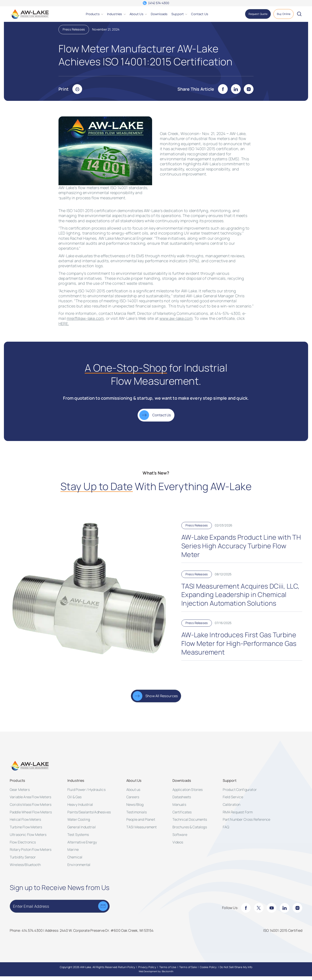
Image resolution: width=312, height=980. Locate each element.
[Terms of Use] (168, 971)
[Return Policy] (127, 971)
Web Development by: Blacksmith (156, 975)
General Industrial (82, 831)
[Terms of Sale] (188, 971)
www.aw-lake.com (176, 322)
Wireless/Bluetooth (25, 868)
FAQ (226, 831)
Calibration (232, 808)
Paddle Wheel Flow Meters (31, 816)
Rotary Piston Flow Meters (31, 853)
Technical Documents (190, 823)
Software (180, 838)
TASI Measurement (142, 831)
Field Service (233, 801)
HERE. (64, 327)
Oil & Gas (74, 801)
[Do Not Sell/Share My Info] (236, 971)
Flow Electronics (23, 846)
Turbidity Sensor (23, 861)
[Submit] (103, 910)
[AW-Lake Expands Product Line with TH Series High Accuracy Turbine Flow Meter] (242, 546)
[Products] (93, 14)
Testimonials (136, 816)
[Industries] (115, 14)
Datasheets (182, 801)
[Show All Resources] (156, 700)
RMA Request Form (238, 816)
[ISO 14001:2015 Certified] (283, 934)
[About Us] (136, 14)
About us (133, 793)
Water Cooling (79, 823)
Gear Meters (20, 793)
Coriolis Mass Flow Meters (31, 808)
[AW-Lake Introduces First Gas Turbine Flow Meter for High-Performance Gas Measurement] (242, 644)
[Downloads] (159, 14)
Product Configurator (240, 793)
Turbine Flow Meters (26, 831)
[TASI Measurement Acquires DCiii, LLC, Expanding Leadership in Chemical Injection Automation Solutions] (242, 595)
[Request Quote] (258, 14)
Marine (73, 853)
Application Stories (188, 793)
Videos (178, 846)
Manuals (179, 808)
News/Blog (135, 808)
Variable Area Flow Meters (30, 801)
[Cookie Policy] (208, 971)
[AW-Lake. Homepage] (29, 14)
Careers (133, 801)
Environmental (79, 868)
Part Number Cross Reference (246, 823)
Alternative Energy (82, 846)
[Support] (178, 14)
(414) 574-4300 (159, 3)
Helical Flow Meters (25, 823)
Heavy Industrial (80, 808)
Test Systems (78, 838)
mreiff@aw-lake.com (85, 322)
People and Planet (141, 823)
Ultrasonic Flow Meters (28, 838)
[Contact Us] (200, 14)
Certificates (182, 816)
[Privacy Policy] (147, 971)
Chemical (75, 861)
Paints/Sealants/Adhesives (89, 816)
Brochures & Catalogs (190, 831)
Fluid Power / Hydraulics (86, 793)
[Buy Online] (284, 14)
